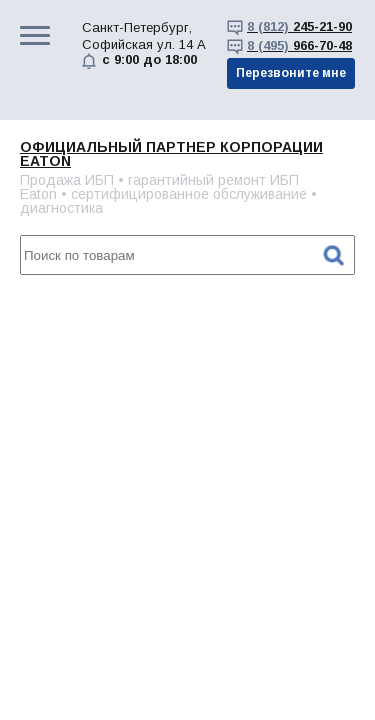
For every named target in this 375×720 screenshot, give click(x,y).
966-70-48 (299, 45)
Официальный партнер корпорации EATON (171, 154)
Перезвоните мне (291, 73)
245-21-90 (299, 26)
